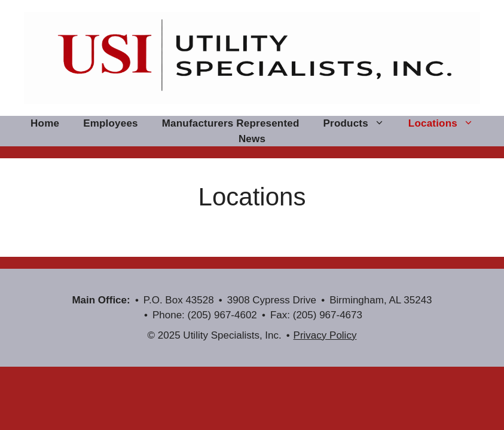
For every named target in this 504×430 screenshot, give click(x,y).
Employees (111, 123)
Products (360, 124)
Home (45, 123)
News (252, 139)
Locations (447, 124)
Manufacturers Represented (231, 123)
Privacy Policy (325, 335)
